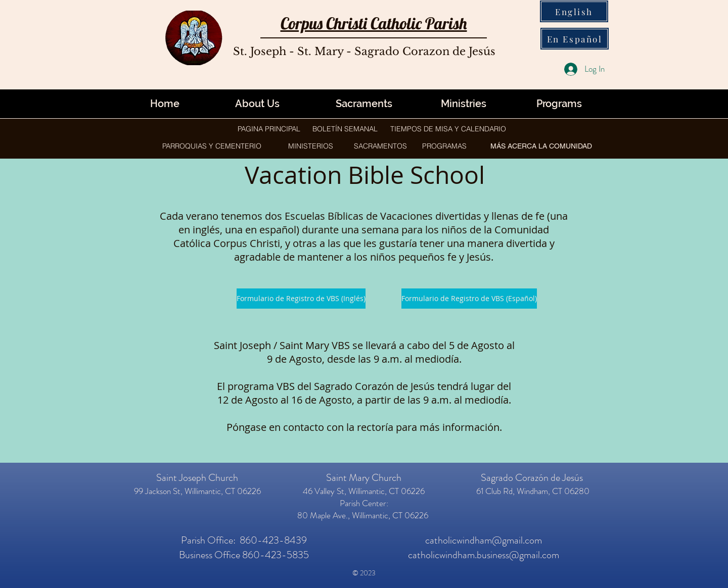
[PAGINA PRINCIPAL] (269, 129)
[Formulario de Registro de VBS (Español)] (469, 299)
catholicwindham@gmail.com (484, 540)
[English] (574, 11)
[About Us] (257, 104)
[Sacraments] (364, 104)
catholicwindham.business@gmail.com (484, 555)
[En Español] (575, 39)
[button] (464, 104)
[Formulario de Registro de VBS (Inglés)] (301, 299)
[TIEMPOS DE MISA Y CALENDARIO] (448, 129)
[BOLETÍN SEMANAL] (345, 129)
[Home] (165, 104)
